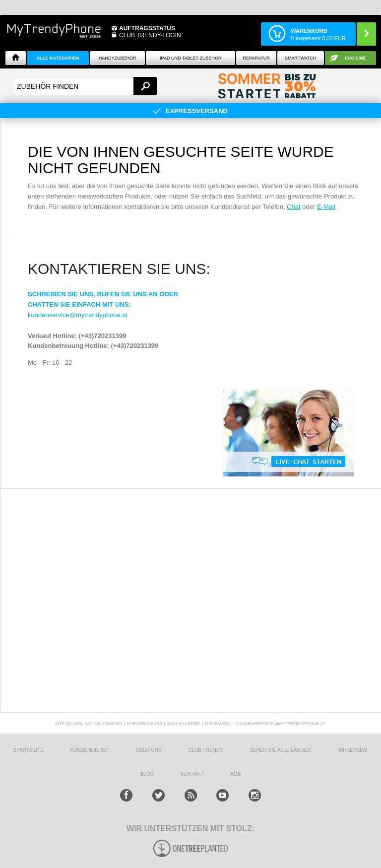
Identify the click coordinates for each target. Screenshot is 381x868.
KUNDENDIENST (90, 750)
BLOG (147, 774)
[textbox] (84, 86)
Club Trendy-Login (150, 35)
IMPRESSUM (352, 750)
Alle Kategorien (58, 58)
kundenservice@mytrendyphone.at (78, 315)
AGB (235, 774)
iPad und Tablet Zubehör (190, 58)
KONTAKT (192, 774)
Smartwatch (300, 58)
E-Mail (326, 207)
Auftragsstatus (147, 28)
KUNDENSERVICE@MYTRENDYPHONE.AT (280, 724)
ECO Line (355, 58)
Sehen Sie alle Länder (280, 750)
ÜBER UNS (149, 750)
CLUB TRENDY (205, 750)
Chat (293, 207)
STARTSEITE (29, 750)
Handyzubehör (118, 58)
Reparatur (256, 58)
